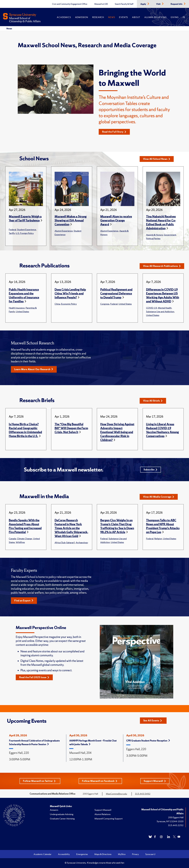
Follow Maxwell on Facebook (100, 781)
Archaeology (82, 542)
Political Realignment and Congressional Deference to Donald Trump (116, 293)
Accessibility (64, 854)
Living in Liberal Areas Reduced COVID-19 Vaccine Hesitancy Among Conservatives (162, 430)
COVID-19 (152, 308)
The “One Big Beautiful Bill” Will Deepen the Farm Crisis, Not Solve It (71, 428)
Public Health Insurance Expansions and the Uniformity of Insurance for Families (24, 295)
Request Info (177, 4)
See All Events (153, 721)
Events (123, 17)
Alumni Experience (64, 231)
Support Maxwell (155, 781)
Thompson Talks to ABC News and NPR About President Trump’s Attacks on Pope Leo (163, 526)
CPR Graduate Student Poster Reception (148, 741)
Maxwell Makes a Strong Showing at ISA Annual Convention (71, 220)
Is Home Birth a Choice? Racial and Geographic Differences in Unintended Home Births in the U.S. (25, 430)
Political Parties (153, 238)
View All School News (157, 159)
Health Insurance (17, 308)
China (57, 304)
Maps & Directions (103, 854)
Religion (158, 539)
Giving (175, 17)
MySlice (122, 854)
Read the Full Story (114, 132)
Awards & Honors (154, 235)
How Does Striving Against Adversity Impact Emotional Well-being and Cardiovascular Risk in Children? (117, 432)
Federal (12, 229)
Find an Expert (24, 601)
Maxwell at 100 (101, 4)
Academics (64, 17)
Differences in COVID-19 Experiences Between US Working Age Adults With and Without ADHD (163, 295)
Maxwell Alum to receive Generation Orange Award (116, 220)
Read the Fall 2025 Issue (34, 677)
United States (22, 311)
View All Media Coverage (159, 497)
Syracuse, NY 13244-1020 (170, 821)
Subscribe (150, 470)
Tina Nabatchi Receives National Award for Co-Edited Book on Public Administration (161, 222)
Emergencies (82, 854)
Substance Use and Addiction (160, 311)
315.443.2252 (176, 825)
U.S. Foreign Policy (25, 233)
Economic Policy (69, 304)
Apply (143, 4)
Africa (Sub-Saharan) (65, 542)
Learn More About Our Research (34, 369)
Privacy (135, 854)
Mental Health (165, 308)
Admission (82, 17)
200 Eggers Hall (176, 817)
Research (98, 17)
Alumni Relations (155, 17)
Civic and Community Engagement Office (70, 4)
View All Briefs (153, 401)
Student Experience (27, 229)
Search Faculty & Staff (124, 4)
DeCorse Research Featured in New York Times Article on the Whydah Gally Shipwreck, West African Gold (71, 528)
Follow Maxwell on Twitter (39, 781)
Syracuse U (150, 854)
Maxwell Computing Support (109, 819)
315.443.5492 (143, 794)
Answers (54, 810)
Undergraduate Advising (62, 814)
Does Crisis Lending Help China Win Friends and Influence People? (70, 293)
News (111, 17)
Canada (12, 539)
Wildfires (20, 542)
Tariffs (12, 233)
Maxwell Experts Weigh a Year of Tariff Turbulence (25, 218)
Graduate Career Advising (62, 819)
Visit (159, 4)
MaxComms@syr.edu (116, 794)
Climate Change (25, 539)
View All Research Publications (162, 266)
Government (170, 235)
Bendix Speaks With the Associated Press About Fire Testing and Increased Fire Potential (25, 526)
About (136, 17)
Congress (105, 304)
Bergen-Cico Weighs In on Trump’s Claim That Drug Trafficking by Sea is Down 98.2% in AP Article (117, 526)
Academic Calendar (43, 854)
